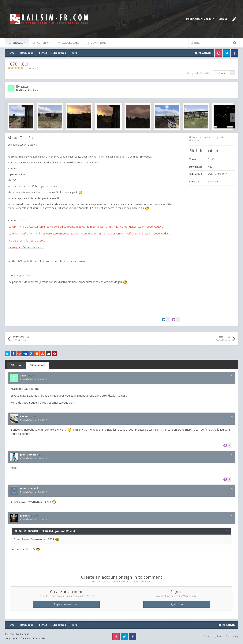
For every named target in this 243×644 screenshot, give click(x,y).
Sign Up (223, 19)
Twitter (227, 53)
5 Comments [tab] (38, 365)
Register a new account (66, 604)
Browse (19, 43)
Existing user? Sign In (200, 19)
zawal (24, 86)
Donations (98, 43)
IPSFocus (24, 634)
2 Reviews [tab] (16, 365)
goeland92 (61, 531)
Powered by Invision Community (221, 636)
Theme (25, 638)
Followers (221, 73)
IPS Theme (10, 634)
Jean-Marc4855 (29, 455)
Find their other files (27, 90)
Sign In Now (177, 604)
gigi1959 (25, 516)
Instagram (219, 53)
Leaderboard (70, 43)
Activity (43, 43)
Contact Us (39, 638)
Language (11, 638)
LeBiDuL (25, 416)
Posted (34, 379)
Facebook (235, 53)
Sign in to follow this (200, 73)
